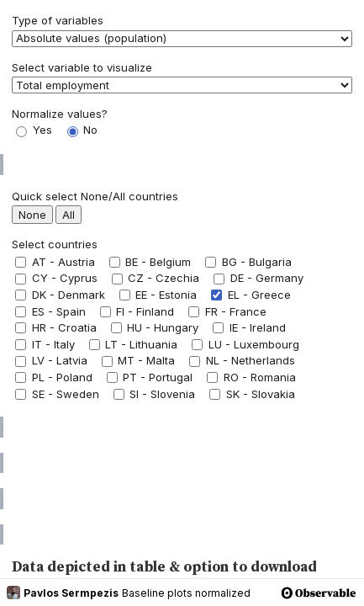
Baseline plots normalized (186, 593)
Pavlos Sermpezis (63, 593)
